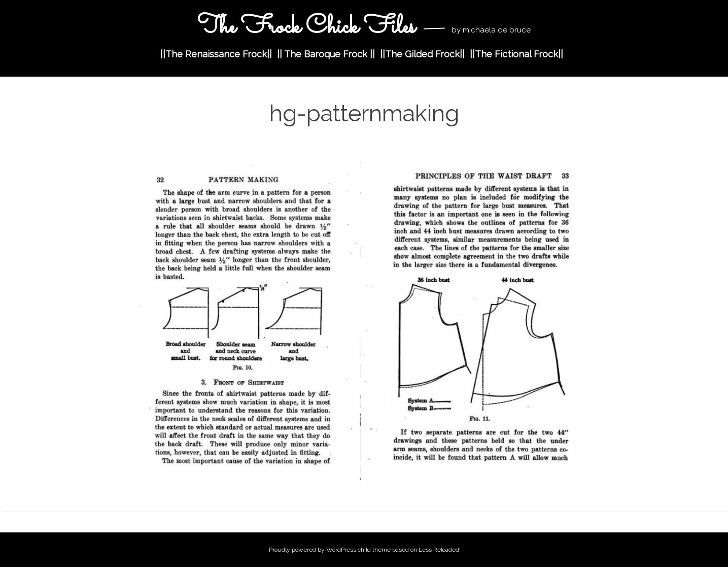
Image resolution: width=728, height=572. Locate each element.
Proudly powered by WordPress (313, 550)
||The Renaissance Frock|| (216, 54)
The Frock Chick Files (309, 27)
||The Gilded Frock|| (422, 54)
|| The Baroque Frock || (326, 54)
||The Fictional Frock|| (516, 54)
